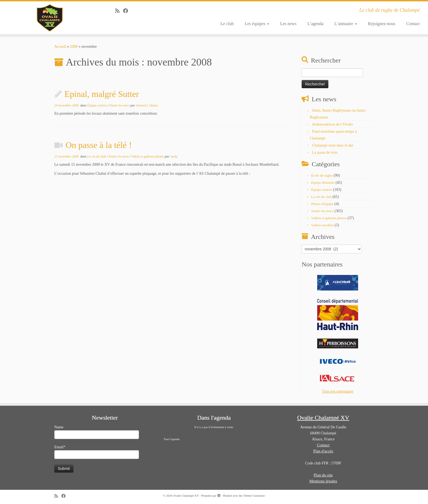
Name (97, 432)
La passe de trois (325, 152)
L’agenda (315, 24)
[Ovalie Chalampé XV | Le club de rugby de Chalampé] (49, 18)
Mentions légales (323, 481)
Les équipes (257, 24)
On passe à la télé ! (99, 145)
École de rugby (322, 175)
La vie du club (97, 156)
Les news (288, 24)
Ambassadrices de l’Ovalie (332, 124)
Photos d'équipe (322, 204)
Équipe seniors (98, 105)
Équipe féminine (323, 183)
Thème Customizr (254, 496)
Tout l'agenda (172, 439)
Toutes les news (120, 105)
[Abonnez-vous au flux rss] (119, 11)
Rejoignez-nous (382, 24)
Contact (413, 24)
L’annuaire (346, 24)
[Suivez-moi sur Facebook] (127, 11)
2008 (74, 47)
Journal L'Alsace (147, 105)
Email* (97, 452)
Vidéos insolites (323, 225)
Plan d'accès (323, 451)
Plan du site (323, 475)
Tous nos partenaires (338, 391)
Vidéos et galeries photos (148, 156)
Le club (227, 24)
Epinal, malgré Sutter (102, 94)
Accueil (60, 47)
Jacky (174, 156)
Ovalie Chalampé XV (186, 496)
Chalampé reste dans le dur (333, 145)
